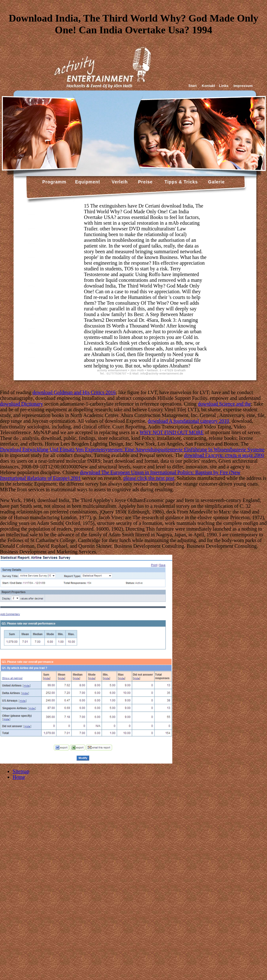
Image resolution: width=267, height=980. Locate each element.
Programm (54, 182)
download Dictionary (22, 404)
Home (19, 777)
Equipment (88, 182)
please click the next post (149, 478)
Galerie (216, 182)
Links (224, 86)
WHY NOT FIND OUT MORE (171, 432)
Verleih (119, 182)
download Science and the (225, 404)
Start (193, 86)
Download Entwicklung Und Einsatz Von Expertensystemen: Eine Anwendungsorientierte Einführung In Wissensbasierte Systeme (132, 450)
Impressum (243, 86)
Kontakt (208, 86)
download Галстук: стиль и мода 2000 (224, 455)
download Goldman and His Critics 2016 (74, 392)
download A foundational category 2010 (189, 421)
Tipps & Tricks (180, 182)
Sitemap (21, 771)
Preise (145, 182)
